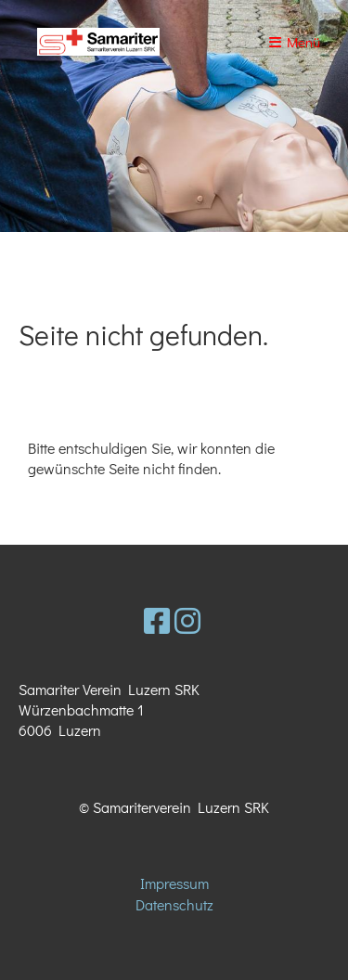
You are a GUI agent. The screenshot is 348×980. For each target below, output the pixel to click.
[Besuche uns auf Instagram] (187, 620)
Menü (295, 42)
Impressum (174, 883)
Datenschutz (174, 904)
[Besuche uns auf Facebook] (157, 620)
